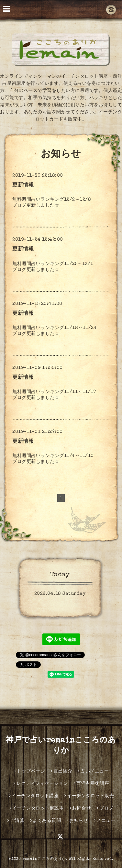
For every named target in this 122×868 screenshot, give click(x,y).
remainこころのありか (44, 859)
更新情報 (23, 185)
